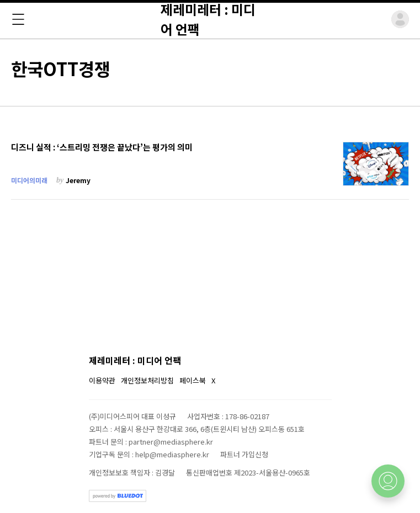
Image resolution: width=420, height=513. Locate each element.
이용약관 (102, 380)
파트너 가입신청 (244, 454)
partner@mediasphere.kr (171, 442)
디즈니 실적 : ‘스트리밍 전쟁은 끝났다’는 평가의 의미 (102, 147)
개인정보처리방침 (147, 380)
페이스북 (193, 380)
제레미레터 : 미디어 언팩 (135, 360)
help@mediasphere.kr (172, 454)
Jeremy (78, 180)
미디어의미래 (29, 180)
